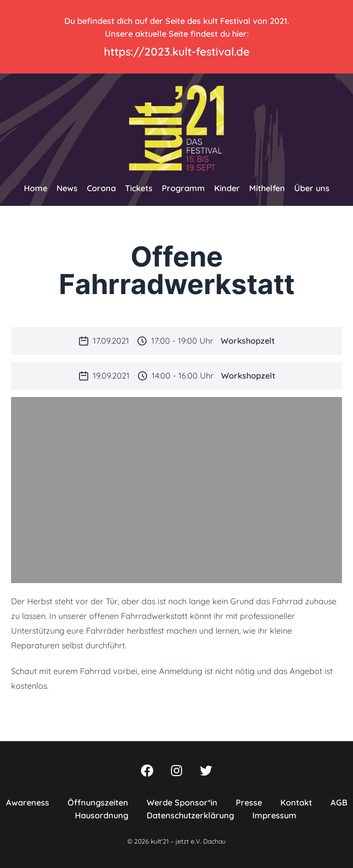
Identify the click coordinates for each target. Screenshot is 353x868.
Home (36, 188)
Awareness (28, 803)
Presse (249, 803)
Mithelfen (267, 188)
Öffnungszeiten (98, 803)
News (67, 188)
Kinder (227, 188)
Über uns (312, 188)
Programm (183, 188)
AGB (339, 803)
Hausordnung (102, 815)
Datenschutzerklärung (190, 815)
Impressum (274, 815)
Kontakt (296, 803)
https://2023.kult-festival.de (177, 51)
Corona (101, 188)
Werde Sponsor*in (182, 803)
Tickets (139, 188)
